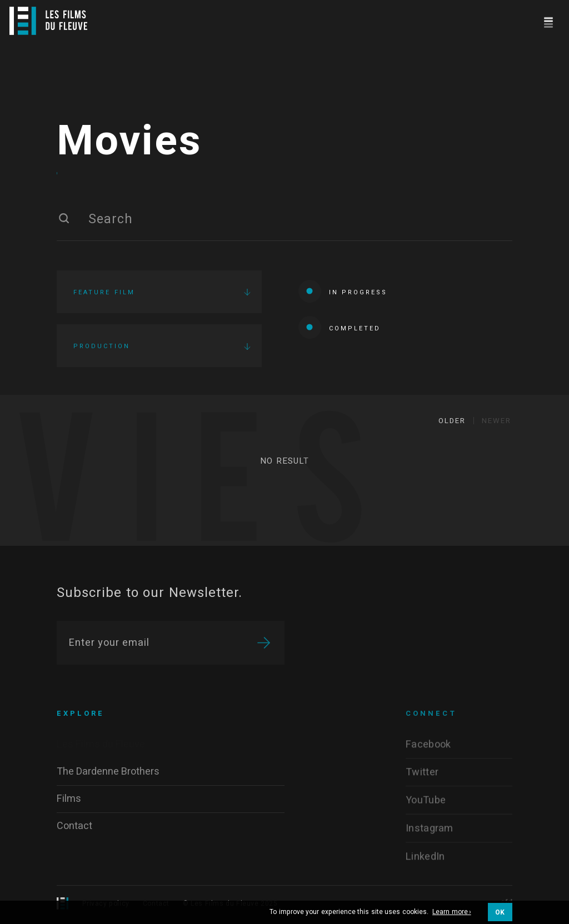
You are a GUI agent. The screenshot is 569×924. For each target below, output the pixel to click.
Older (452, 421)
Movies (129, 142)
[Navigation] (548, 21)
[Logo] (48, 21)
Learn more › (452, 912)
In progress (343, 291)
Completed (340, 327)
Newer (496, 421)
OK (500, 912)
